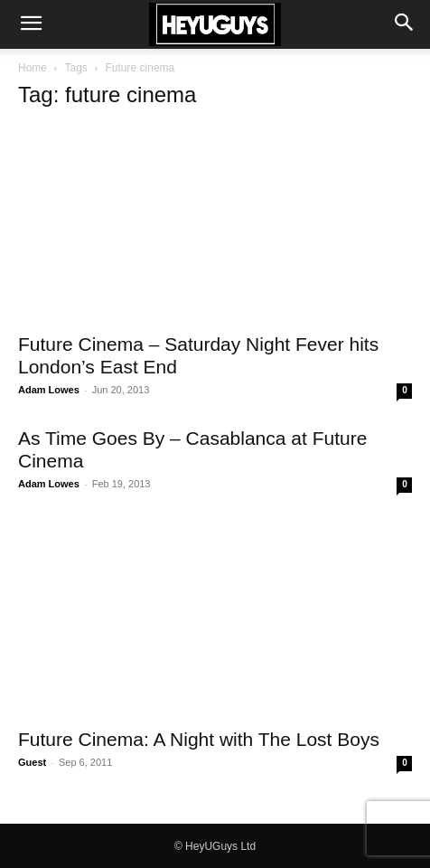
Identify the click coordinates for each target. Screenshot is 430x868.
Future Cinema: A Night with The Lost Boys (199, 739)
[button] (31, 24)
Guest (32, 762)
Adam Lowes (49, 390)
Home (33, 68)
